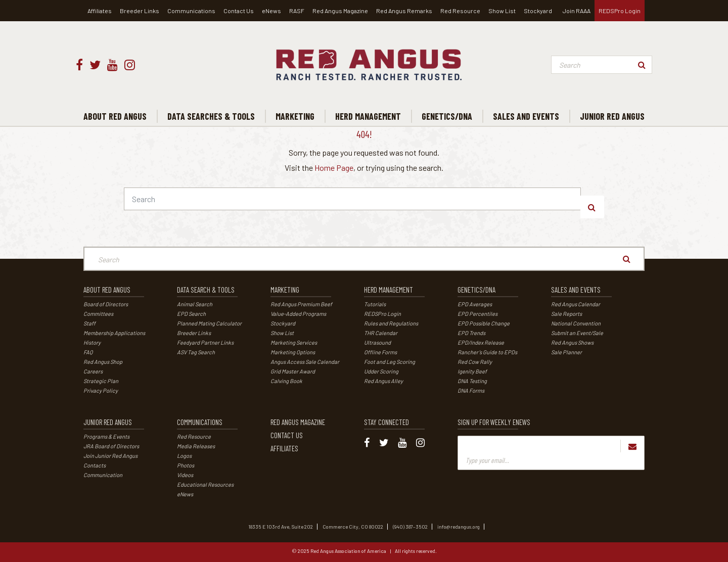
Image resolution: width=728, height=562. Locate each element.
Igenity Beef (472, 371)
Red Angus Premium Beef (301, 304)
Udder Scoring (381, 371)
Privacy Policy (101, 390)
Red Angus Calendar (576, 304)
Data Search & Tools (206, 290)
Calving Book (286, 381)
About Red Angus (107, 290)
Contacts (95, 465)
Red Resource (460, 11)
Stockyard (538, 11)
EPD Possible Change (484, 323)
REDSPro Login (620, 11)
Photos (186, 465)
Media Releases (196, 446)
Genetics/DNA (476, 290)
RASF (297, 11)
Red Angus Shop (103, 362)
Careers (93, 371)
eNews (271, 11)
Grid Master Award (293, 371)
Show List (502, 11)
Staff (89, 323)
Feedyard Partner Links (205, 342)
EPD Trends (471, 333)
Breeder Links (140, 11)
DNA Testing (472, 381)
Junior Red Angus (108, 422)
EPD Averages (475, 304)
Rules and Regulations (391, 323)
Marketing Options (293, 352)
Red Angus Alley (383, 381)
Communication (103, 475)
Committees (98, 314)
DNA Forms (471, 390)
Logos (184, 456)
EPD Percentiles (477, 314)
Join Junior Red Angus (110, 456)
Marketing (285, 290)
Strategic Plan (101, 381)
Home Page (334, 168)
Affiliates (100, 11)
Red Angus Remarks (404, 11)
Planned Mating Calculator (209, 323)
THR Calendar (381, 333)
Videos (185, 475)
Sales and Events (576, 290)
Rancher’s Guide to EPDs (487, 352)
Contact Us (239, 11)
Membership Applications (114, 333)
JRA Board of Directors (111, 446)
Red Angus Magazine (340, 11)
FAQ (88, 352)
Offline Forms (380, 352)
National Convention (576, 323)
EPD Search (191, 314)
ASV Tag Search (196, 352)
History (92, 342)
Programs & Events (106, 436)
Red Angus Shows (572, 342)
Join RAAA (577, 11)
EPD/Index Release (481, 342)
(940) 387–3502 (410, 527)
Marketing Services (294, 342)
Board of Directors (106, 304)
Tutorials (375, 304)
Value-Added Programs (298, 314)
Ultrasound (377, 342)
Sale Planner (566, 352)
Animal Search (195, 304)
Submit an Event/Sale (577, 333)
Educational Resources (205, 484)
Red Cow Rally (475, 362)
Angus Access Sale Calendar (305, 362)
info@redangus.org (459, 527)
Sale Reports (566, 314)
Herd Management (389, 290)
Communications (191, 11)
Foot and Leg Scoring (390, 362)
